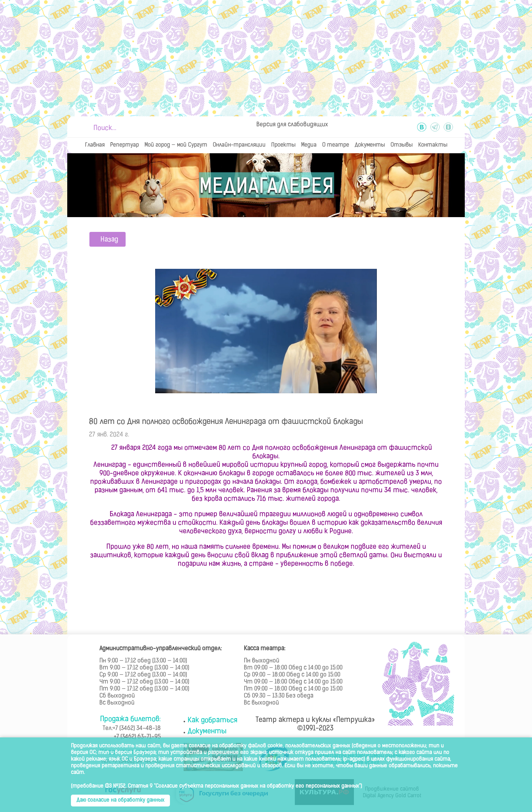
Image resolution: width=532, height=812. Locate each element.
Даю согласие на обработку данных (120, 800)
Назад (109, 240)
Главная (95, 145)
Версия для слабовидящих (292, 125)
